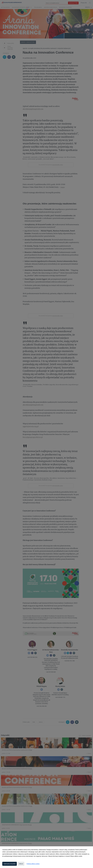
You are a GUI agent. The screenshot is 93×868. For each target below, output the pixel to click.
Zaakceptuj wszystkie (10, 864)
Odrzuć (21, 864)
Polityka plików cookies (33, 864)
